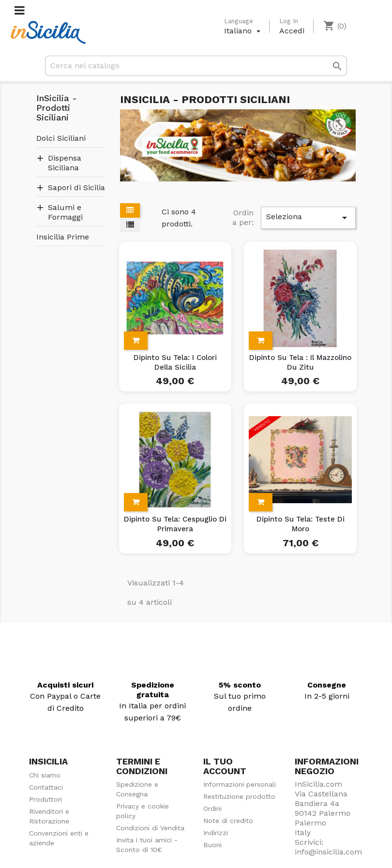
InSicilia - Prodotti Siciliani (57, 108)
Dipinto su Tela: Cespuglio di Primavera (175, 524)
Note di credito (228, 821)
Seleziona (308, 218)
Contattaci (46, 787)
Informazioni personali (240, 784)
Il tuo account (225, 766)
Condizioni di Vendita (150, 828)
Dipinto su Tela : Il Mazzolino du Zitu (300, 362)
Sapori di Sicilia (76, 187)
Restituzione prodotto (239, 796)
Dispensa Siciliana (65, 163)
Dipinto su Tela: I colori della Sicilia (175, 362)
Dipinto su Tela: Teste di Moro (301, 524)
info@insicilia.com (328, 852)
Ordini (212, 808)
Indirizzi (216, 833)
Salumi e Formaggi (65, 212)
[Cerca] (196, 66)
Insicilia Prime (63, 237)
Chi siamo (45, 775)
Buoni (212, 845)
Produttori (45, 799)
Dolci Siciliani (61, 138)
